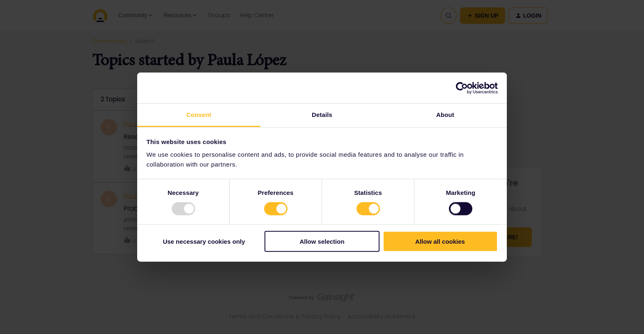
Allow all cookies (440, 241)
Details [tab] (322, 115)
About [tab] (445, 115)
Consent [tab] (199, 115)
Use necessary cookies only (204, 241)
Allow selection (322, 241)
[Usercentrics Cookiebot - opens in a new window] (462, 88)
